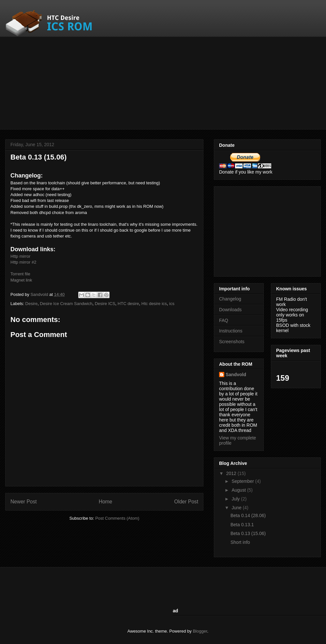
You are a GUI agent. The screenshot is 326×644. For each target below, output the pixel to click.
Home (106, 502)
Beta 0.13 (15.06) (248, 533)
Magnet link (21, 280)
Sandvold (40, 294)
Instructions (231, 331)
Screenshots (232, 342)
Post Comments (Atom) (117, 518)
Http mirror (20, 256)
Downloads (230, 310)
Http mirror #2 (23, 262)
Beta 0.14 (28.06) (248, 515)
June (237, 508)
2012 (232, 473)
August (239, 490)
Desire (32, 304)
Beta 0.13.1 (242, 525)
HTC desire (128, 304)
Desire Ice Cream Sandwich (66, 304)
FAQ (224, 320)
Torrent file (20, 274)
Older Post (186, 502)
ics (172, 304)
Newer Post (24, 502)
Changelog (230, 299)
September (243, 481)
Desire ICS (105, 304)
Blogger (200, 631)
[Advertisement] (109, 82)
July (236, 499)
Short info (240, 542)
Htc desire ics (154, 304)
